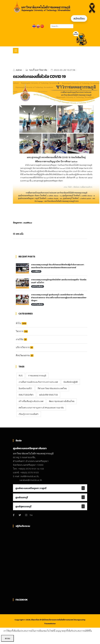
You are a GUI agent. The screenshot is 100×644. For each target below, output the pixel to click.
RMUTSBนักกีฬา (26, 395)
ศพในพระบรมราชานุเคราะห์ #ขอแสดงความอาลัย (41, 408)
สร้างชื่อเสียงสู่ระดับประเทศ (31, 401)
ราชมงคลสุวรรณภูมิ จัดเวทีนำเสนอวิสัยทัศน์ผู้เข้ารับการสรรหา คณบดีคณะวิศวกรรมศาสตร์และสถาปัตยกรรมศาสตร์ (58, 266)
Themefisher (50, 624)
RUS (21, 375)
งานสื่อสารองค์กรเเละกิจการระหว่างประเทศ (38, 382)
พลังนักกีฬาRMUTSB (48, 395)
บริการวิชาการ (25, 347)
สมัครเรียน (79, 18)
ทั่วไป (21, 323)
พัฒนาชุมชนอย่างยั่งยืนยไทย (62, 401)
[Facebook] (14, 515)
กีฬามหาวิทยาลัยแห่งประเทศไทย (52, 388)
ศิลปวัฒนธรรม (25, 355)
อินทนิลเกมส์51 (25, 388)
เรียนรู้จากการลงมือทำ (29, 414)
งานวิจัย (21, 339)
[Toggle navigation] (16, 51)
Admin (19, 70)
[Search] (62, 26)
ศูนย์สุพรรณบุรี (23, 506)
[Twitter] (20, 515)
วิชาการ (22, 331)
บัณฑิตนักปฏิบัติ (71, 382)
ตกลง (7, 638)
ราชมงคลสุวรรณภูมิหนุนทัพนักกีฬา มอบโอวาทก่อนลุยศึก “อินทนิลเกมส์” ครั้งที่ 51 (59, 281)
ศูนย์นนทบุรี (22, 497)
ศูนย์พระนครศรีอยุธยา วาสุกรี (31, 488)
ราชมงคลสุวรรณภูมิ (37, 375)
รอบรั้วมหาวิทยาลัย (38, 70)
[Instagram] (26, 515)
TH (31, 515)
